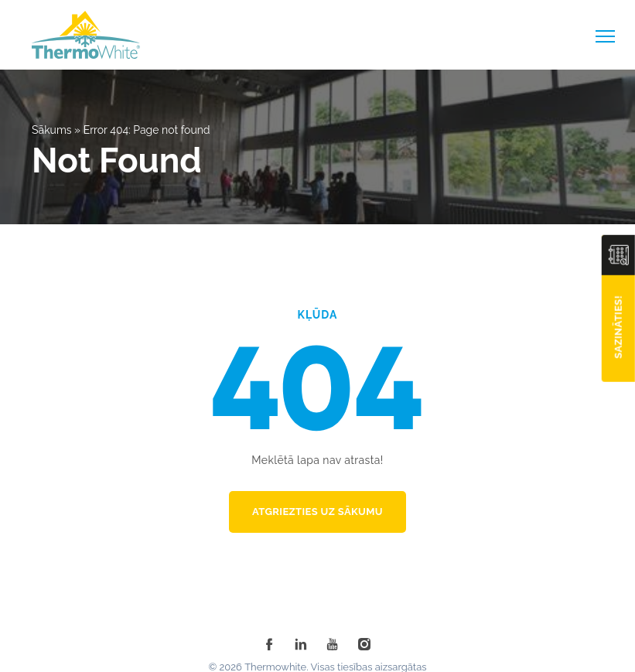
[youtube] (333, 644)
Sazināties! (618, 327)
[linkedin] (301, 644)
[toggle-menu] (605, 36)
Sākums (52, 130)
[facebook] (269, 644)
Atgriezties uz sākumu (317, 512)
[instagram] (364, 644)
